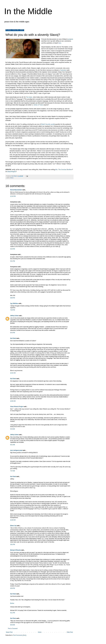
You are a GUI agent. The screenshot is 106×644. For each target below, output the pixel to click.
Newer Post (9, 632)
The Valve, (29, 97)
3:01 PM (13, 544)
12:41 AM (13, 373)
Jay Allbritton (14, 303)
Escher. (12, 603)
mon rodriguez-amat (16, 450)
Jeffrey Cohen (14, 316)
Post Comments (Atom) (20, 635)
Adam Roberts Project (17, 407)
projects (71, 39)
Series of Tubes (38, 105)
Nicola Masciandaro (16, 190)
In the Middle (28, 11)
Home (40, 632)
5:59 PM (13, 298)
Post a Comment (13, 629)
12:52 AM (13, 401)
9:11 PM (13, 613)
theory (12, 178)
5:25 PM (13, 249)
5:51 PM (13, 261)
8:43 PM (13, 333)
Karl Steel (13, 338)
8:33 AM (12, 625)
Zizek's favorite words (48, 124)
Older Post (70, 632)
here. (60, 43)
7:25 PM (13, 310)
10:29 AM (13, 520)
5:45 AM (12, 429)
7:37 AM (12, 471)
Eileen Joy (13, 526)
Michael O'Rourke (15, 550)
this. (57, 170)
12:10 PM (13, 196)
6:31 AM (12, 445)
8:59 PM (13, 588)
